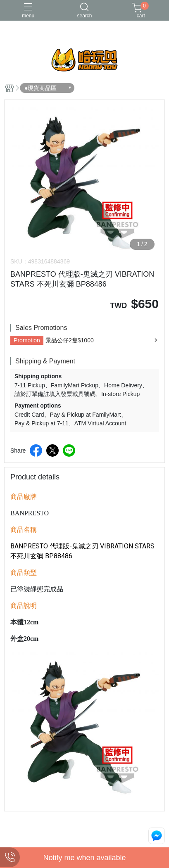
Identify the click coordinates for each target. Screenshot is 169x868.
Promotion (27, 340)
